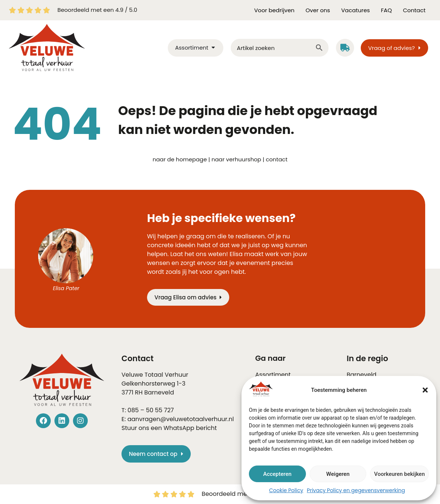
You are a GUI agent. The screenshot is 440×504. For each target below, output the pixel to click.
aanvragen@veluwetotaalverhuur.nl (181, 419)
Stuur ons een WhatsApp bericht (169, 428)
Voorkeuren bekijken (399, 474)
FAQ (387, 10)
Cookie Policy (286, 490)
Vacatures (355, 10)
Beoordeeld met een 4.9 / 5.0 (97, 10)
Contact (414, 10)
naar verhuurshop (236, 159)
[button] (425, 390)
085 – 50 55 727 (151, 410)
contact (277, 159)
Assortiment (273, 375)
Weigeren (338, 474)
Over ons (318, 10)
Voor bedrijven (274, 10)
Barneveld (159, 392)
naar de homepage (180, 159)
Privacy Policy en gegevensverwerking (356, 490)
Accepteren (277, 474)
